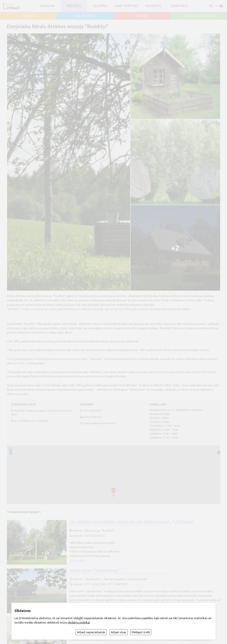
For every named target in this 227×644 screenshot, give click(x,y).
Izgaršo (100, 6)
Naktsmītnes (127, 6)
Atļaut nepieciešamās (91, 632)
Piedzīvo (74, 6)
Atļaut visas (118, 632)
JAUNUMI (47, 6)
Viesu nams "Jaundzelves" (95, 570)
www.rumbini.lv (93, 417)
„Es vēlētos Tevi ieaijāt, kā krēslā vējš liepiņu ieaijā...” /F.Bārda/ (131, 522)
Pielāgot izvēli (141, 632)
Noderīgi (153, 6)
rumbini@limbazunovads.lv (100, 423)
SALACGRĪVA (85, 16)
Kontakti (180, 6)
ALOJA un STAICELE (199, 16)
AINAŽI (28, 16)
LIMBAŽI (142, 16)
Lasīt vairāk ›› (78, 560)
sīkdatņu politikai (79, 622)
